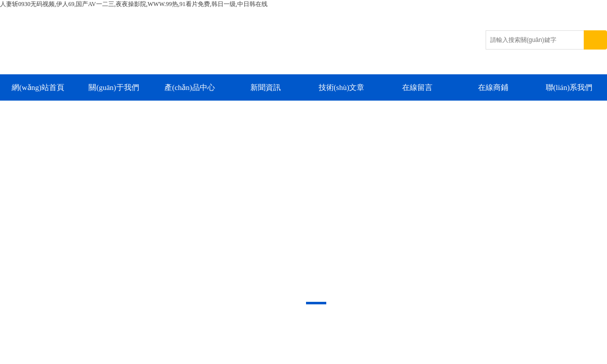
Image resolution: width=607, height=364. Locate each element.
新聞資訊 (266, 87)
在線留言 (417, 87)
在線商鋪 (493, 87)
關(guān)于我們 (114, 87)
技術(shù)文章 (342, 87)
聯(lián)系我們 (569, 87)
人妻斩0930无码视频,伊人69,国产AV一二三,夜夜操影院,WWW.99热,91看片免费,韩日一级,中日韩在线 (134, 4)
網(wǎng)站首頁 (38, 87)
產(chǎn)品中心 (190, 87)
